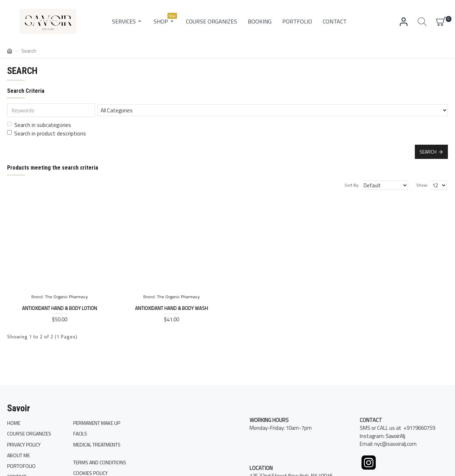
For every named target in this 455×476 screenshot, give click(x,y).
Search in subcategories (39, 125)
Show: (423, 185)
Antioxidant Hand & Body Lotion (60, 308)
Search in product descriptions (47, 133)
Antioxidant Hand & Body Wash (172, 308)
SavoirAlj (395, 441)
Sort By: (357, 185)
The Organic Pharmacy (66, 297)
